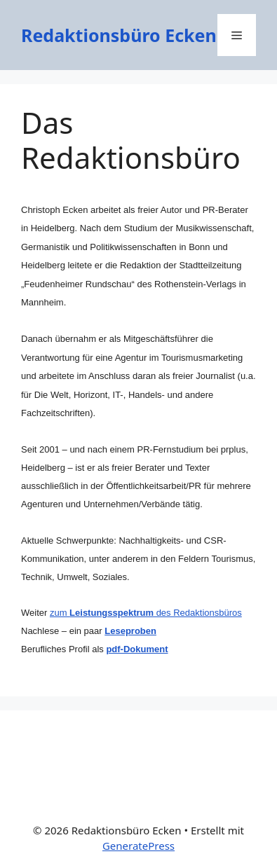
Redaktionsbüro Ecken (119, 35)
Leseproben (130, 631)
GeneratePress (138, 846)
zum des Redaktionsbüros (146, 613)
